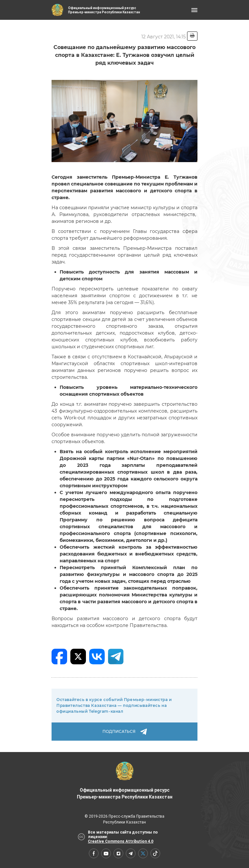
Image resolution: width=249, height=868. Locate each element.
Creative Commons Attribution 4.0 (121, 841)
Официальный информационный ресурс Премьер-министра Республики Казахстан (125, 781)
